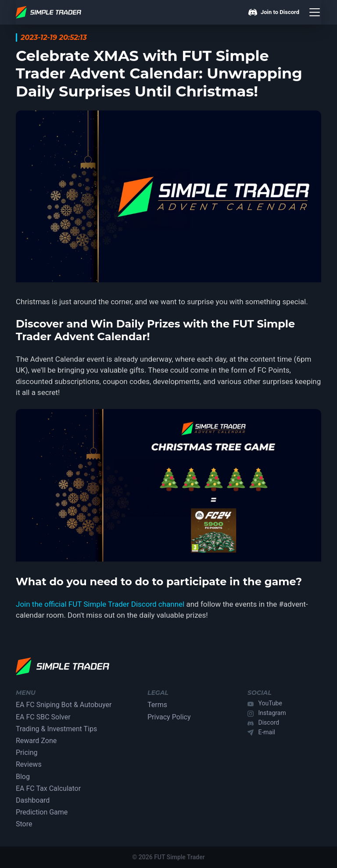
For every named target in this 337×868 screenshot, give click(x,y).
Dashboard (33, 800)
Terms (157, 705)
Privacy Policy (169, 717)
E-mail (267, 732)
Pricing (27, 752)
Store (24, 824)
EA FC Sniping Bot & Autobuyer (64, 705)
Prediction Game (42, 812)
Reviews (29, 764)
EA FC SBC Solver (43, 717)
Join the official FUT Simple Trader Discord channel (100, 604)
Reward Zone (36, 741)
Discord (269, 722)
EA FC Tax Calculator (48, 788)
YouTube (270, 703)
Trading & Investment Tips (56, 729)
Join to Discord (274, 12)
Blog (23, 777)
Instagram (272, 713)
